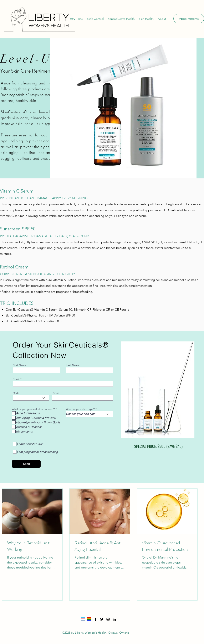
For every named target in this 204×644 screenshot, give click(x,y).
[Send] (26, 464)
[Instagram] (108, 619)
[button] (76, 19)
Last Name (73, 365)
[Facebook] (96, 619)
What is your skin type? (80, 409)
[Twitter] (102, 619)
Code (16, 393)
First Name (19, 365)
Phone (56, 393)
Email (16, 379)
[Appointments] (189, 19)
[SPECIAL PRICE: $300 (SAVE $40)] (158, 446)
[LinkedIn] (114, 619)
